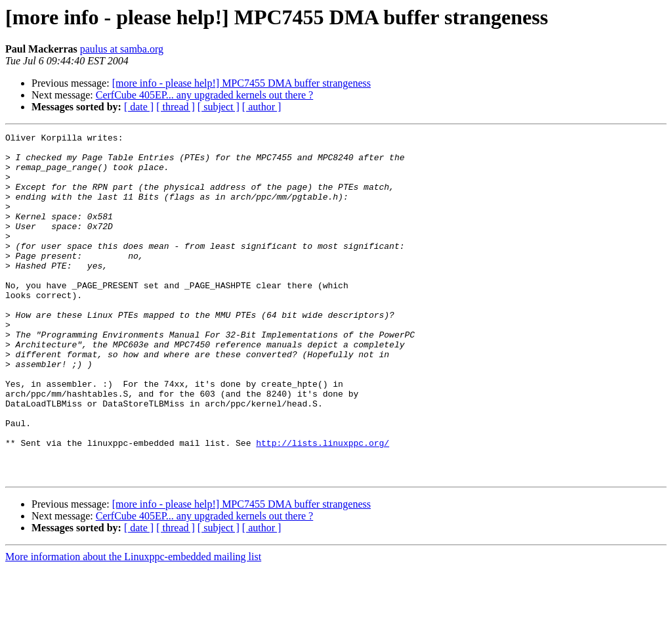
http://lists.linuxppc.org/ (323, 506)
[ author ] (262, 107)
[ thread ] (176, 107)
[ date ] (139, 107)
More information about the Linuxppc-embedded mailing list (133, 626)
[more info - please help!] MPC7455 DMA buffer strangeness (241, 83)
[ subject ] (219, 107)
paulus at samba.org (122, 49)
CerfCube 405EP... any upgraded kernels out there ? (204, 95)
